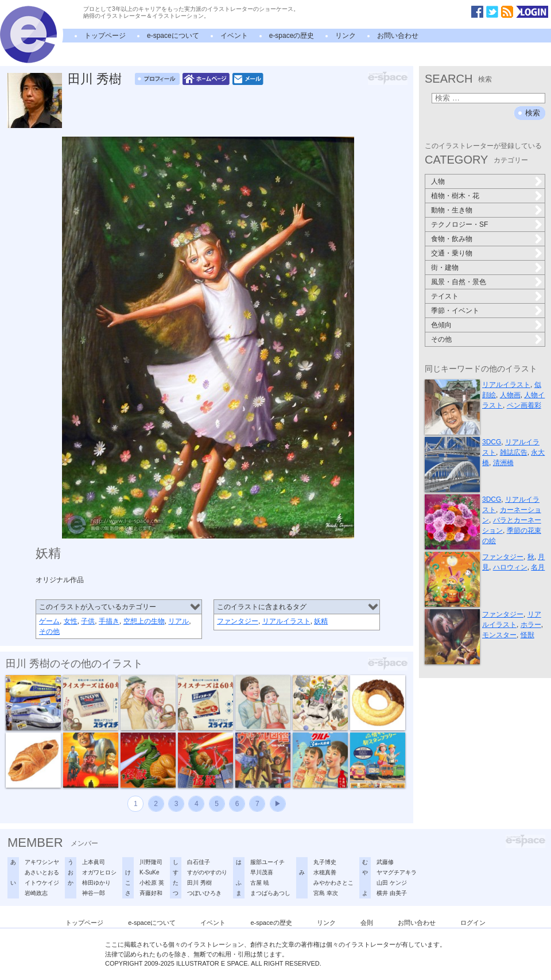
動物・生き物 (452, 210)
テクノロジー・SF (459, 224)
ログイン (473, 923)
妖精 (321, 621)
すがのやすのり (207, 872)
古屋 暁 (260, 883)
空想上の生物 (144, 621)
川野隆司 (151, 862)
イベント (234, 36)
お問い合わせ (398, 36)
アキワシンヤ (42, 862)
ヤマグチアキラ (397, 872)
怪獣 (527, 635)
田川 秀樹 (95, 79)
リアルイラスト (286, 621)
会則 (367, 923)
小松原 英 (152, 883)
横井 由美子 (392, 893)
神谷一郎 (94, 893)
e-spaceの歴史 (292, 36)
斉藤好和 (151, 893)
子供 (88, 621)
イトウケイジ (42, 883)
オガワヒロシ (99, 872)
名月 (538, 567)
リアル (179, 621)
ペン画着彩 (524, 405)
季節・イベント (455, 311)
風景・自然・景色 (459, 282)
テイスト (445, 296)
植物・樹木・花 (455, 196)
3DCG (492, 442)
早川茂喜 (262, 872)
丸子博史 (325, 862)
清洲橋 (503, 463)
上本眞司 (94, 862)
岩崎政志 (36, 893)
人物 (438, 181)
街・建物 (445, 268)
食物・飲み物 (452, 239)
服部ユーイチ (267, 862)
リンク (346, 36)
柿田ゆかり (96, 883)
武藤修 (385, 862)
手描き (109, 621)
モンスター (499, 635)
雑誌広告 (514, 452)
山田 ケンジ (392, 883)
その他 (49, 632)
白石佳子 (199, 862)
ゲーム (49, 621)
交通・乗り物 (452, 253)
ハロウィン (510, 567)
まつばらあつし (270, 893)
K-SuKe (149, 872)
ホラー (531, 625)
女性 (71, 621)
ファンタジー (238, 621)
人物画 (510, 395)
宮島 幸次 (326, 893)
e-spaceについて (173, 36)
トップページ (105, 36)
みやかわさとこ (333, 883)
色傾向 (441, 325)
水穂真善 (325, 872)
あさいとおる (42, 872)
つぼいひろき (204, 893)
